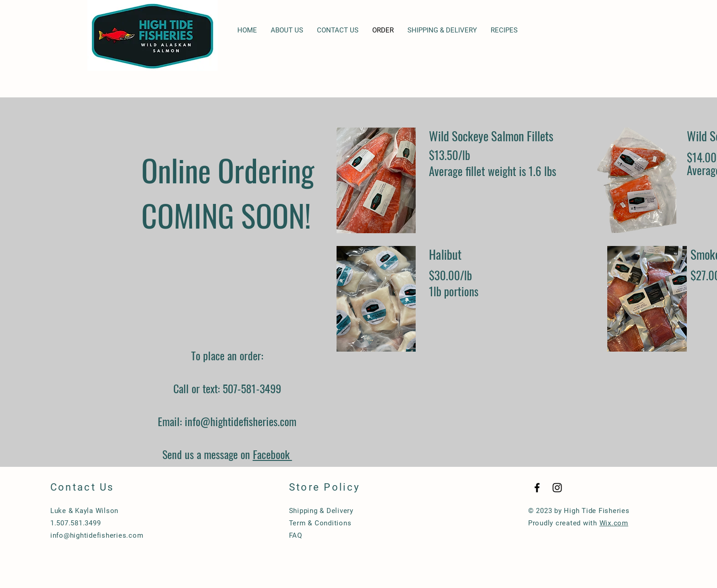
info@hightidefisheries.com (241, 421)
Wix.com (614, 523)
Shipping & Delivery (321, 511)
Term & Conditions (320, 523)
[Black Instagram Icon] (557, 488)
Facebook (273, 454)
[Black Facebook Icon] (537, 488)
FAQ (296, 535)
